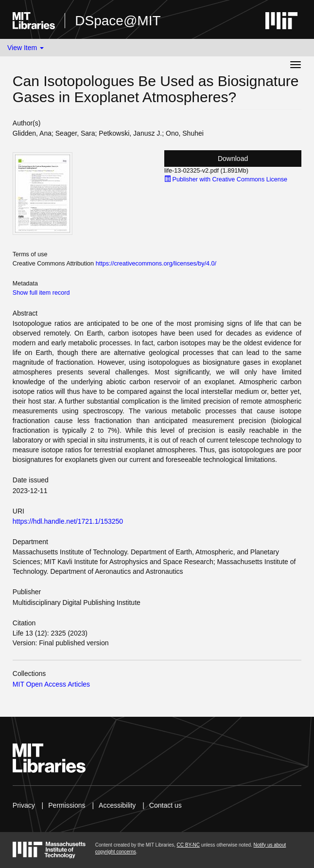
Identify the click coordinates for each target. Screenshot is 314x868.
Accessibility (117, 805)
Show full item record (41, 293)
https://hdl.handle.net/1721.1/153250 (68, 521)
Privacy (24, 805)
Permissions (67, 805)
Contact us (166, 805)
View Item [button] (26, 48)
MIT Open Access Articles (51, 684)
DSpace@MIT (118, 21)
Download (233, 159)
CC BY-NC (188, 845)
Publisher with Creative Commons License (226, 179)
